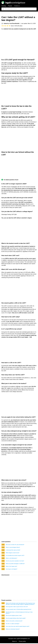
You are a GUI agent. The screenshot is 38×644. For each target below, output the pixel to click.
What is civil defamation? (11, 558)
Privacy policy (22, 641)
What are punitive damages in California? (15, 564)
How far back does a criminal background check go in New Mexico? (19, 613)
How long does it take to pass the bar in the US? (17, 607)
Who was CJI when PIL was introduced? (15, 545)
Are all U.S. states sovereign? (13, 624)
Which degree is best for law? (13, 553)
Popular (10, 6)
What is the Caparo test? (11, 566)
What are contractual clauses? (13, 629)
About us (14, 641)
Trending (4, 6)
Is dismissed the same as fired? (13, 550)
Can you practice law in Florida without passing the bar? (19, 609)
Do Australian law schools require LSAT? (15, 555)
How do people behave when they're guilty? (16, 618)
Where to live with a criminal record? (14, 621)
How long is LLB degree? (12, 569)
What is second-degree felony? (13, 547)
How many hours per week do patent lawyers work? (18, 626)
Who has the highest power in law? (14, 615)
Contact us (17, 6)
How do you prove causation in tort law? (15, 561)
